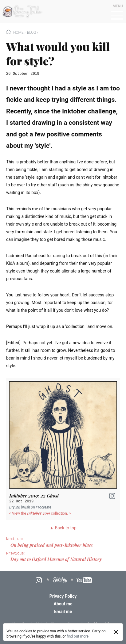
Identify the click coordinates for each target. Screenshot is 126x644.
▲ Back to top (63, 528)
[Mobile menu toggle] (117, 16)
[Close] (116, 632)
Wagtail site (21, 624)
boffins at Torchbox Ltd (62, 628)
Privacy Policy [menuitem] (63, 596)
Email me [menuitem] (63, 612)
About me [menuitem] (63, 604)
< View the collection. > (40, 513)
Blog (31, 32)
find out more (78, 636)
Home (15, 32)
